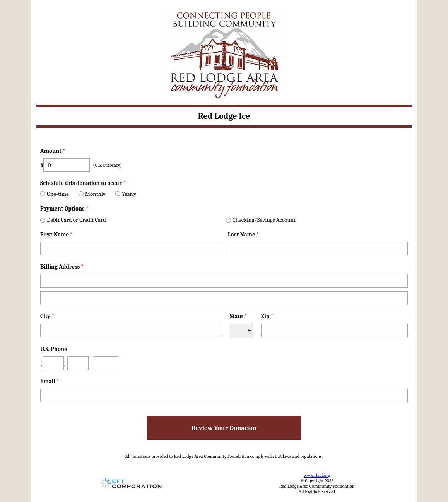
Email (50, 381)
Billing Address (62, 267)
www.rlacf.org (317, 475)
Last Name (244, 235)
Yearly (126, 194)
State (238, 316)
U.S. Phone (54, 349)
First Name (56, 235)
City (47, 316)
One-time (55, 194)
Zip (267, 316)
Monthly (92, 194)
